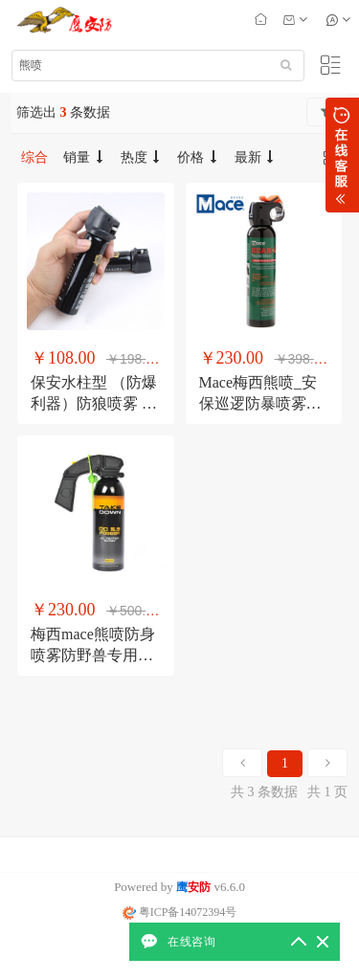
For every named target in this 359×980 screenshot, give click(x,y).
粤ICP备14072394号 (180, 912)
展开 (342, 155)
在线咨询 (191, 941)
